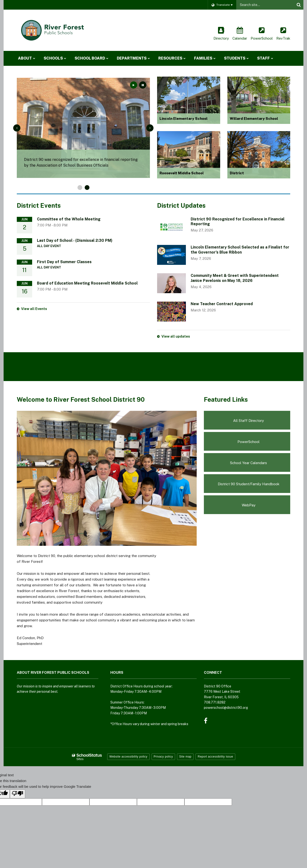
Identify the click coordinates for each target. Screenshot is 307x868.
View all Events (34, 309)
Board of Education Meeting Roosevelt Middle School (87, 283)
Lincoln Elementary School (183, 118)
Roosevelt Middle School (182, 173)
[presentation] (17, 128)
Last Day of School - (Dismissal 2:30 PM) (75, 240)
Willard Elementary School (254, 118)
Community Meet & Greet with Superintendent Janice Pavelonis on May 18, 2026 (235, 278)
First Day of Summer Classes (64, 262)
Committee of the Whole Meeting (69, 219)
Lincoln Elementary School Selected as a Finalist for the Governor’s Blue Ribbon (240, 250)
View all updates (176, 336)
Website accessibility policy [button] (128, 757)
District (237, 173)
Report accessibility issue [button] (215, 757)
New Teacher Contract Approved (222, 304)
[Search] (299, 5)
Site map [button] (185, 757)
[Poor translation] (18, 794)
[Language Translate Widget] (222, 5)
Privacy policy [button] (163, 757)
